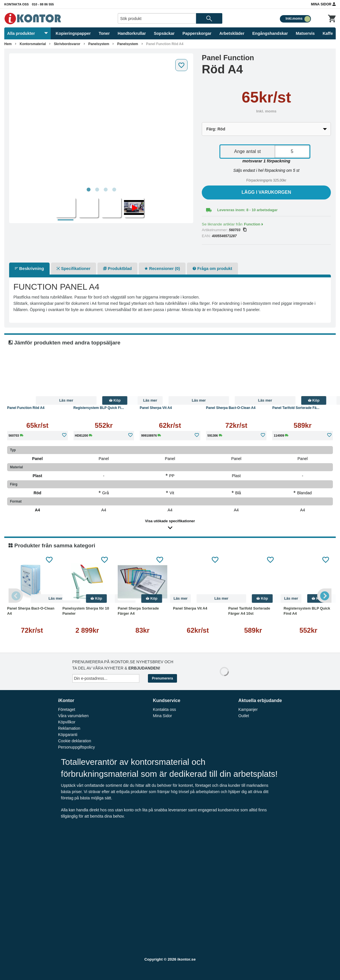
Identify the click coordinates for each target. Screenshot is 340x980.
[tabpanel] (101, 120)
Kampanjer (248, 709)
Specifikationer (74, 269)
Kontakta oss (17, 4)
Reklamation (69, 728)
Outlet (244, 716)
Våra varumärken (73, 716)
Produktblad (117, 269)
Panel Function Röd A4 (165, 44)
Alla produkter (28, 33)
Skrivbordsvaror (67, 44)
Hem (8, 44)
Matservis (305, 33)
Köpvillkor (67, 722)
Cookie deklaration (75, 741)
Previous (16, 596)
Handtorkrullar (132, 33)
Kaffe (328, 33)
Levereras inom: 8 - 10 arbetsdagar (247, 210)
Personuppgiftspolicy (77, 747)
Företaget (67, 709)
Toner (104, 33)
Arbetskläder (232, 33)
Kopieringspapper (73, 33)
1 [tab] (88, 190)
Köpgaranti (68, 735)
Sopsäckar (164, 33)
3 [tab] (105, 190)
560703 (238, 230)
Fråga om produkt (212, 269)
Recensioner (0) (162, 269)
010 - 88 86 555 (43, 4)
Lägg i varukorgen (266, 192)
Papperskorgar (197, 33)
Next (324, 596)
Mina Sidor (323, 4)
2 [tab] (97, 190)
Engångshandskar (270, 33)
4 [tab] (114, 190)
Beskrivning (29, 268)
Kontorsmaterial (33, 44)
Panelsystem (99, 44)
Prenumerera (162, 678)
